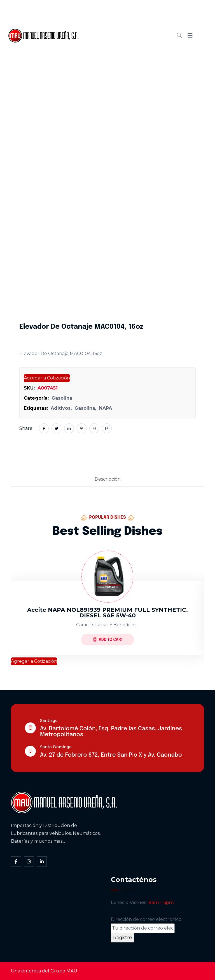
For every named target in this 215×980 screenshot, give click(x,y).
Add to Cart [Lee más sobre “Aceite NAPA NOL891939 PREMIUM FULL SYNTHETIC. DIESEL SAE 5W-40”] (108, 640)
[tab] (108, 479)
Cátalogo (112, 36)
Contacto (112, 55)
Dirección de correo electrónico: (147, 925)
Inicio (108, 17)
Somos (133, 17)
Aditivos (61, 408)
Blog (139, 36)
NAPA (106, 408)
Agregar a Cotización (47, 378)
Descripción (108, 479)
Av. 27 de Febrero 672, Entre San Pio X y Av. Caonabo (111, 755)
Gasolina (62, 398)
